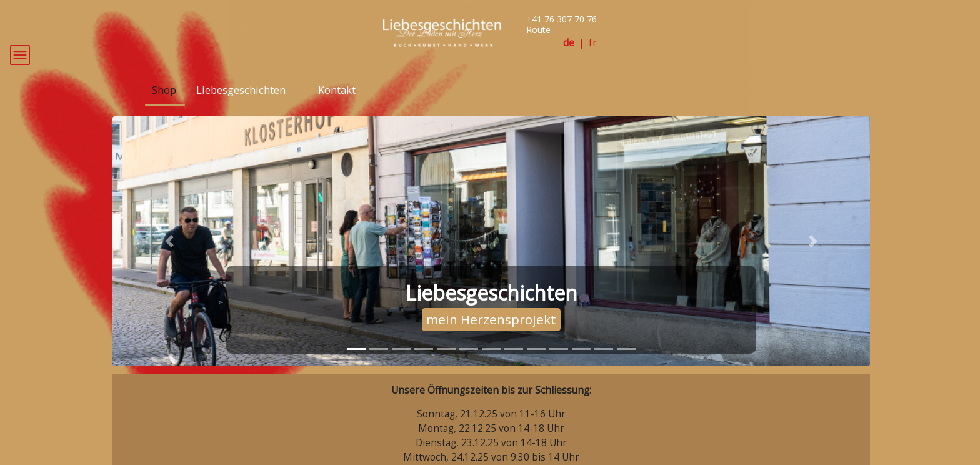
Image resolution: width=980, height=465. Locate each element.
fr (593, 43)
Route (538, 30)
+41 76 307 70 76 (562, 19)
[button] (169, 259)
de (569, 43)
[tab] (356, 367)
